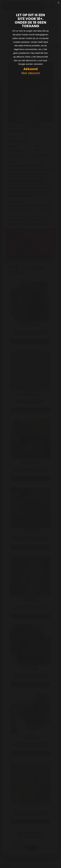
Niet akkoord (30, 73)
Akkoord (30, 69)
